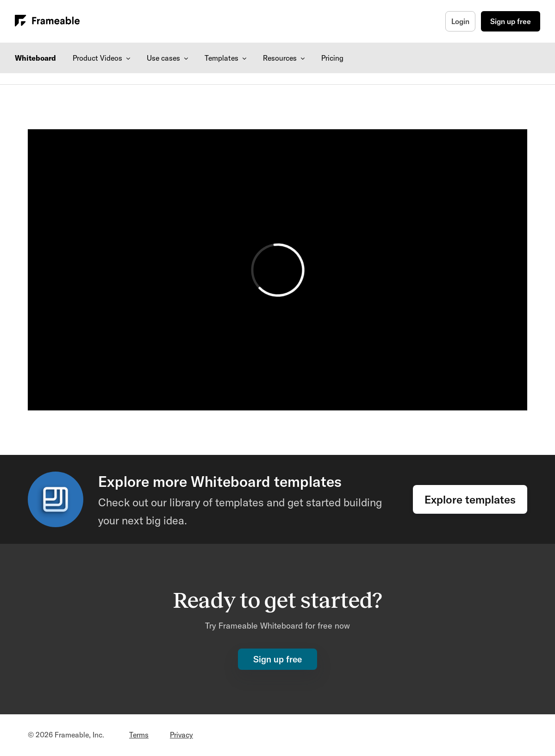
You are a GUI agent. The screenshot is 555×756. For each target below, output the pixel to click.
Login (460, 21)
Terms (139, 735)
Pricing (332, 58)
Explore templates (470, 499)
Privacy (181, 735)
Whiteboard (35, 58)
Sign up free (511, 21)
